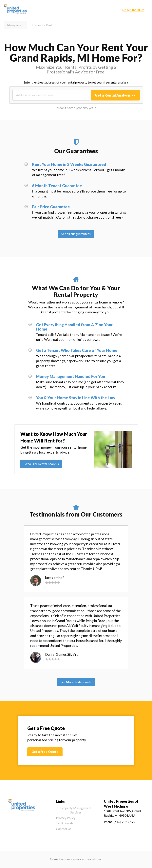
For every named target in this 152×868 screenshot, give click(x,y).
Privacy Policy (66, 818)
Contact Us (64, 829)
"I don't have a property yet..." (76, 108)
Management (16, 25)
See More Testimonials (76, 682)
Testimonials (65, 823)
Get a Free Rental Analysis (41, 464)
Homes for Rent (42, 25)
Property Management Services (76, 810)
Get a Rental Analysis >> (115, 95)
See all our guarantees (76, 234)
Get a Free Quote (45, 752)
